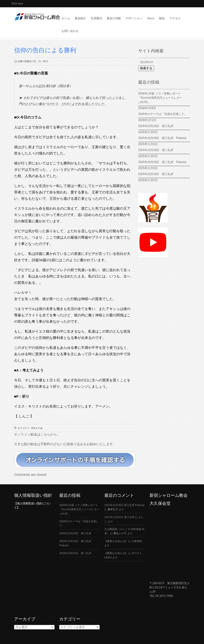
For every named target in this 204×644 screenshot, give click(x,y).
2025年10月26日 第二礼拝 (156, 150)
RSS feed (17, 4)
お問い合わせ (70, 31)
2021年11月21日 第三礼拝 (119, 517)
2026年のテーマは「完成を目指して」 (163, 114)
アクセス (175, 18)
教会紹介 (80, 18)
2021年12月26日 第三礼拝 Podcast (124, 505)
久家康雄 (137, 541)
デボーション (134, 18)
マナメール (37, 428)
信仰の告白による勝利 (45, 50)
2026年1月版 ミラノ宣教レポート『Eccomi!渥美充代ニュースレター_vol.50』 (160, 98)
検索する (146, 68)
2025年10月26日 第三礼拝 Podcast (162, 138)
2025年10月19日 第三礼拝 (157, 174)
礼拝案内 (96, 18)
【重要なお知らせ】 (116, 541)
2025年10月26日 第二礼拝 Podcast (162, 162)
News (151, 18)
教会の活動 (114, 18)
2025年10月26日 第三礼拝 (156, 126)
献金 (162, 18)
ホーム (66, 18)
